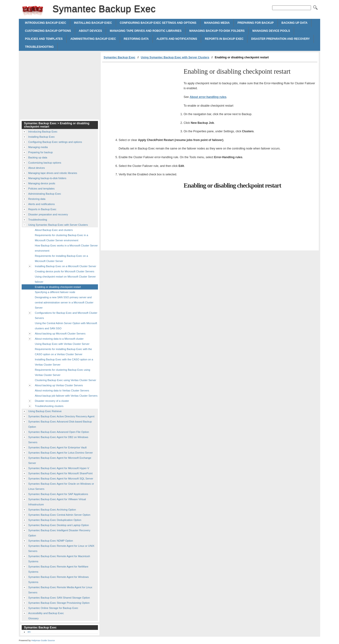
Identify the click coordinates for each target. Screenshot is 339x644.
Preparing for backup (256, 23)
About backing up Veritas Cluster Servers (59, 385)
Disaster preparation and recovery (280, 39)
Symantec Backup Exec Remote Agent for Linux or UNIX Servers (61, 548)
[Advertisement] (142, 98)
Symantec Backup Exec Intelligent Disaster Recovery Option (59, 533)
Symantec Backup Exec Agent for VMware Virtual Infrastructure (57, 502)
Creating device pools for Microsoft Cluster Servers (65, 271)
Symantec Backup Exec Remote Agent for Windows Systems (59, 580)
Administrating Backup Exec (93, 39)
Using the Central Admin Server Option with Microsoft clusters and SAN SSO (66, 326)
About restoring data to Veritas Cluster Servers (62, 390)
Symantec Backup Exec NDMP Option (51, 541)
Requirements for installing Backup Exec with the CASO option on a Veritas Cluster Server (63, 352)
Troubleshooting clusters (49, 406)
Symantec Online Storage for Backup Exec (53, 608)
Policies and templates (44, 39)
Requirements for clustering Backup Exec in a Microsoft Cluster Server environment (61, 238)
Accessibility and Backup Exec (46, 613)
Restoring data (136, 39)
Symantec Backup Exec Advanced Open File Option (59, 432)
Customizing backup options (48, 31)
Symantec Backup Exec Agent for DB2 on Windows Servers (58, 440)
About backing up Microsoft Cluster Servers (60, 334)
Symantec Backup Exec (33, 11)
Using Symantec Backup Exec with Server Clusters (175, 57)
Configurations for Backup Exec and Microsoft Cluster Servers (66, 315)
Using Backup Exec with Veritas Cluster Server (62, 344)
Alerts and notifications (177, 39)
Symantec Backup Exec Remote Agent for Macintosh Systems (59, 559)
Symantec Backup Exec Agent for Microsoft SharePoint (60, 473)
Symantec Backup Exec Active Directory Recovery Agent (61, 416)
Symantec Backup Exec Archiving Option (52, 510)
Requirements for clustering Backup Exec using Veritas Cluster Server (63, 372)
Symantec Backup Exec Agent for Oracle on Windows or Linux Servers (61, 486)
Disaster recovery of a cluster (52, 401)
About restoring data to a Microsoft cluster (59, 339)
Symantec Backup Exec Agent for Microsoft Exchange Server (60, 460)
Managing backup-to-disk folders (217, 31)
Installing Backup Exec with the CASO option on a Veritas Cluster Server (64, 362)
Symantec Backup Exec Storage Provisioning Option (59, 603)
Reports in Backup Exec (224, 39)
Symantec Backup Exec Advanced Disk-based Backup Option (60, 424)
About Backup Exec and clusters (54, 230)
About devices (91, 31)
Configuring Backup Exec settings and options (158, 23)
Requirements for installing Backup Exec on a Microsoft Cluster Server (61, 258)
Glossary (33, 618)
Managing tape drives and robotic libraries (146, 31)
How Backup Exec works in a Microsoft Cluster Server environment (66, 248)
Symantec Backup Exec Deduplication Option (55, 520)
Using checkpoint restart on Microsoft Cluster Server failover (65, 279)
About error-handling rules (208, 97)
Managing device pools (271, 31)
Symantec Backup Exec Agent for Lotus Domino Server (61, 453)
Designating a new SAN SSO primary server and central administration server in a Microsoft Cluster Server (64, 302)
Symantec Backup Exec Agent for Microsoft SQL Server (61, 479)
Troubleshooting (39, 47)
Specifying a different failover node (55, 292)
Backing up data (295, 23)
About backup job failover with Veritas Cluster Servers (66, 396)
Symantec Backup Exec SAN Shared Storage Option (59, 598)
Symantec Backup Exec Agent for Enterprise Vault (57, 447)
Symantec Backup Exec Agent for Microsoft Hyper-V (59, 468)
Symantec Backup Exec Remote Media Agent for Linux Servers (60, 590)
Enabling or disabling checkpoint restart (58, 287)
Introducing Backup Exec (46, 23)
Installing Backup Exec (93, 23)
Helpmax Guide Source (43, 640)
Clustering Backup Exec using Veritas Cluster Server (66, 380)
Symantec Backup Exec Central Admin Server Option (59, 515)
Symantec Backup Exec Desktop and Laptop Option (59, 525)
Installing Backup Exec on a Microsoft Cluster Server (66, 266)
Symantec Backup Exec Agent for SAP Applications (58, 494)
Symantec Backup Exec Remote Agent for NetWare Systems (58, 569)
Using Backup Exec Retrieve (45, 411)
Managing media (217, 23)
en (29, 632)
